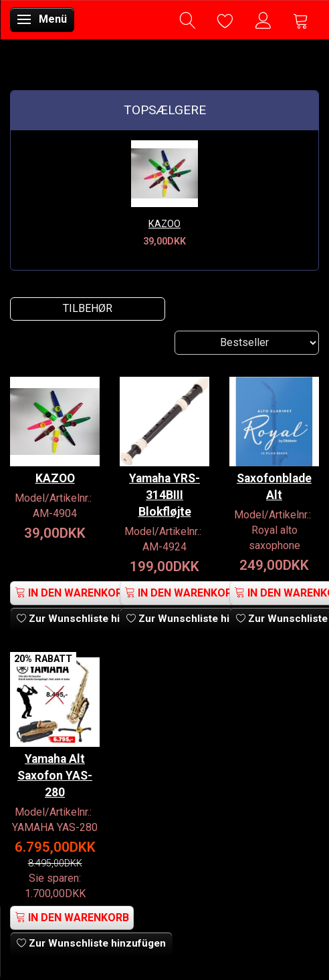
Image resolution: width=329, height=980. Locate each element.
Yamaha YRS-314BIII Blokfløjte (164, 495)
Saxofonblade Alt (274, 487)
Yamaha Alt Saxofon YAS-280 (55, 776)
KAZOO (164, 224)
